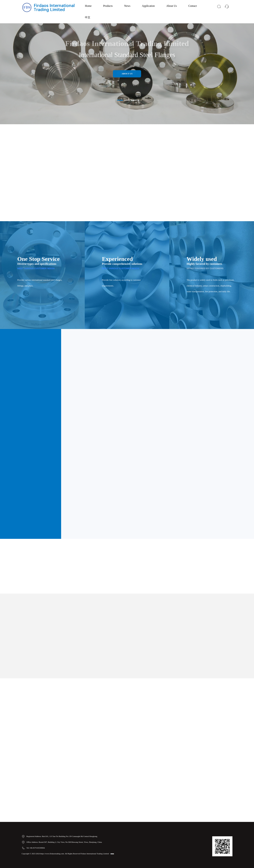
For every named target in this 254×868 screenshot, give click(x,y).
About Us (171, 6)
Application (148, 6)
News (127, 6)
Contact (193, 6)
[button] (120, 100)
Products (108, 6)
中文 (88, 17)
